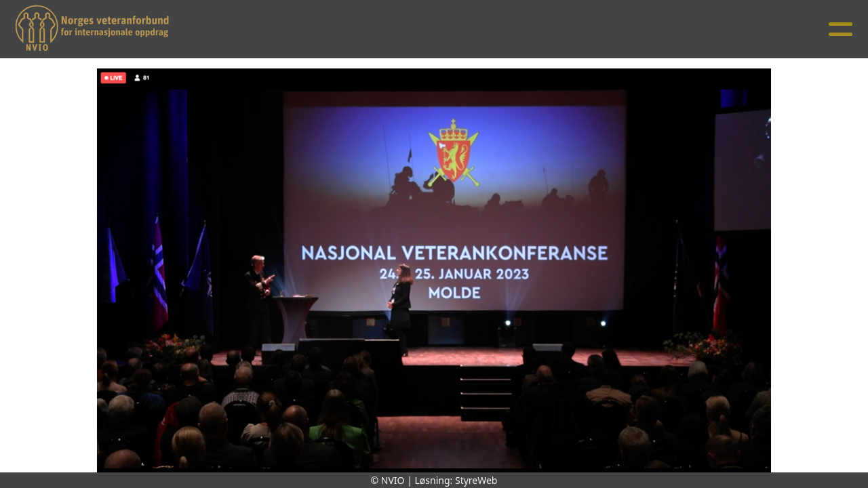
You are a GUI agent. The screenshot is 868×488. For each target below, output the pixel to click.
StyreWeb (476, 480)
